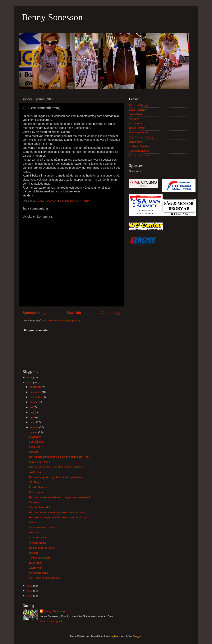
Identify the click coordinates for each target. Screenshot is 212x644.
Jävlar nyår (35, 568)
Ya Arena (134, 119)
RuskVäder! (36, 563)
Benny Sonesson (52, 17)
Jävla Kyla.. (36, 472)
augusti (34, 402)
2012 (30, 382)
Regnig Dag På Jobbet (42, 548)
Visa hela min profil (51, 621)
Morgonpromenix (39, 573)
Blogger (137, 636)
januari (34, 432)
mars (33, 422)
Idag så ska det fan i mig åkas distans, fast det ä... (58, 467)
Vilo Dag (34, 482)
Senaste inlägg (35, 313)
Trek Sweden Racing (141, 137)
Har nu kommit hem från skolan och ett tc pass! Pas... (60, 457)
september (36, 397)
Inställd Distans (38, 487)
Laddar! (34, 553)
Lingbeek (115, 636)
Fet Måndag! (36, 442)
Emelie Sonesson (139, 133)
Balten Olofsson (138, 110)
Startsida (74, 313)
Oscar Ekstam (137, 128)
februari (35, 427)
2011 (30, 586)
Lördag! (34, 452)
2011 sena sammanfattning (45, 578)
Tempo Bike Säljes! (40, 558)
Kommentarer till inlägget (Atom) (61, 321)
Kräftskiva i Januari (40, 538)
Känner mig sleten (40, 462)
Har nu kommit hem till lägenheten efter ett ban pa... (59, 512)
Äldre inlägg (111, 313)
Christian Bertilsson (140, 146)
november (36, 392)
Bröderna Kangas (139, 105)
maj (32, 412)
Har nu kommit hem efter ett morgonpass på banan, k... (61, 497)
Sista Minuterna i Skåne (43, 528)
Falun (32, 522)
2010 (30, 591)
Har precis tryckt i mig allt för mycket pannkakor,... (58, 477)
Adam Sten (135, 124)
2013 (30, 377)
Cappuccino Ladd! (40, 507)
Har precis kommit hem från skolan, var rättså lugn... (59, 517)
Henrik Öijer (136, 142)
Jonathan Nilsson (139, 151)
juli (32, 407)
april (32, 417)
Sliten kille (35, 437)
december (36, 387)
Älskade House (38, 543)
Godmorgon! (36, 492)
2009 (30, 596)
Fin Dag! (34, 533)
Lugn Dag (35, 447)
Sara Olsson (136, 114)
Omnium (34, 502)
